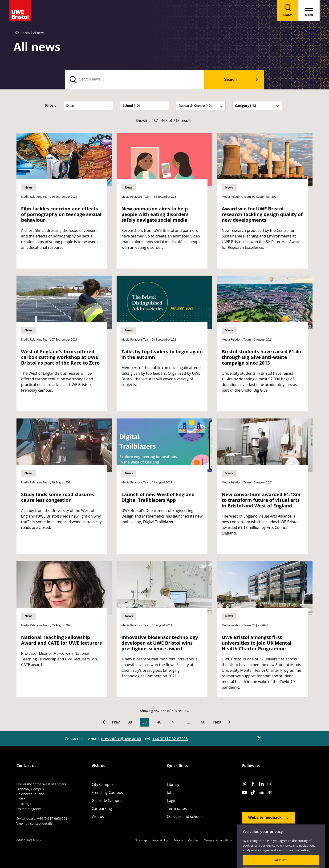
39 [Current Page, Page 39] (144, 722)
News (26, 33)
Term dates (177, 808)
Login (172, 800)
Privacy (178, 840)
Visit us (98, 816)
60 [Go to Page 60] (203, 722)
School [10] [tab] (145, 106)
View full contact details (35, 823)
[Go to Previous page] (111, 722)
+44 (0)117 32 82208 (170, 739)
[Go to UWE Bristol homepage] (17, 33)
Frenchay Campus (107, 792)
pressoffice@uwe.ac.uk (121, 739)
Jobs (171, 792)
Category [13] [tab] (257, 106)
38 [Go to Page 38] (130, 722)
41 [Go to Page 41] (174, 722)
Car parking (102, 808)
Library (173, 784)
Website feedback (265, 817)
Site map (141, 840)
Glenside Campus (107, 800)
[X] (260, 738)
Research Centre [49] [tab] (201, 106)
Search (230, 79)
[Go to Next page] (222, 722)
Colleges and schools (185, 816)
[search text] (135, 80)
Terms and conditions (218, 840)
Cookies (193, 840)
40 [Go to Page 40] (159, 722)
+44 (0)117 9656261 (52, 818)
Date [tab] (88, 106)
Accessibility (160, 840)
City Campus (103, 784)
